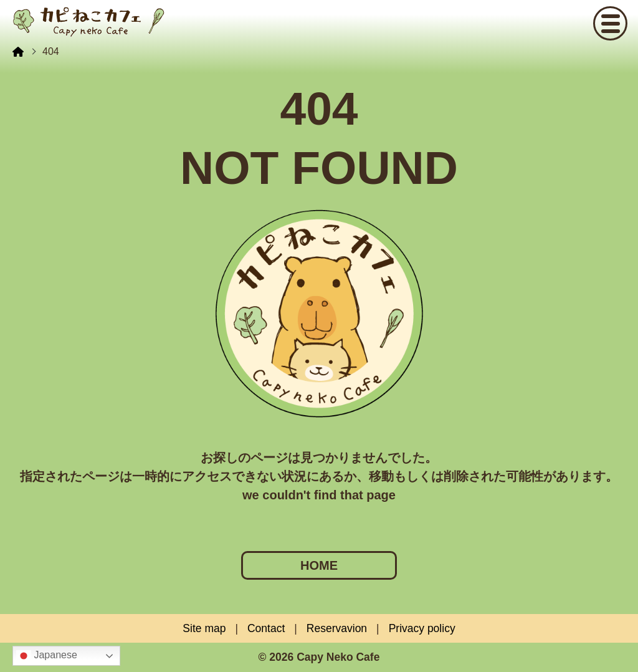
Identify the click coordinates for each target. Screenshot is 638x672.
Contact (266, 628)
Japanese (47, 656)
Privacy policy (422, 628)
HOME (319, 565)
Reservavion (337, 628)
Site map (204, 628)
